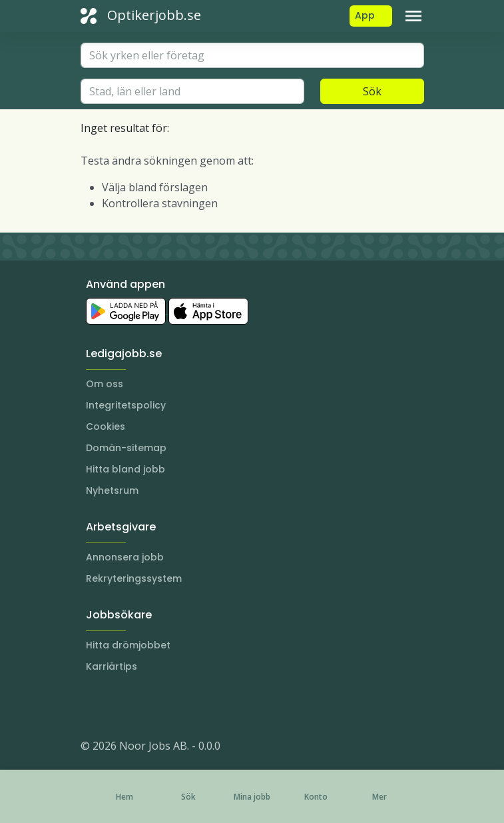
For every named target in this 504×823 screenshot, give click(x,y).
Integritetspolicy (126, 405)
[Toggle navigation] (413, 16)
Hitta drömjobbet (128, 645)
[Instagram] (91, 706)
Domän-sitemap (126, 448)
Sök (372, 91)
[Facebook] (144, 706)
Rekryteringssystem (134, 578)
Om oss (105, 384)
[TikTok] (171, 706)
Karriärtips (112, 666)
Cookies (106, 426)
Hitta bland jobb (126, 469)
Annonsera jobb (125, 557)
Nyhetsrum (112, 490)
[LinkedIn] (118, 706)
